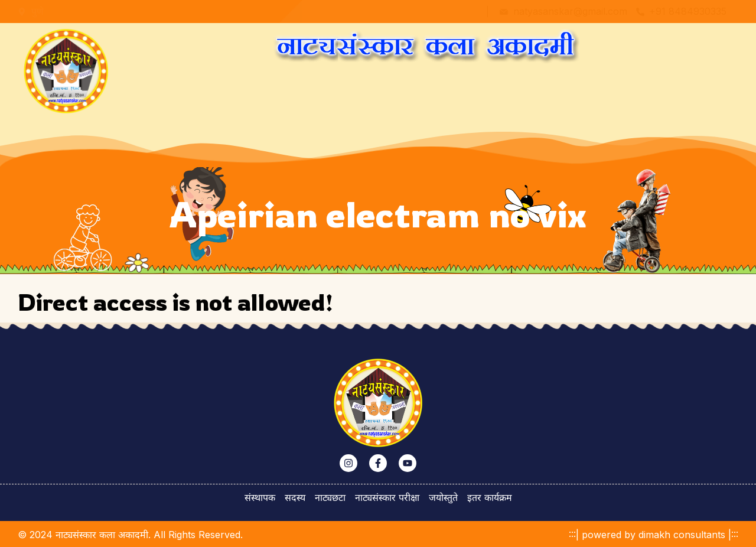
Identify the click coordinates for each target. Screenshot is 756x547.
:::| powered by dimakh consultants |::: (654, 535)
